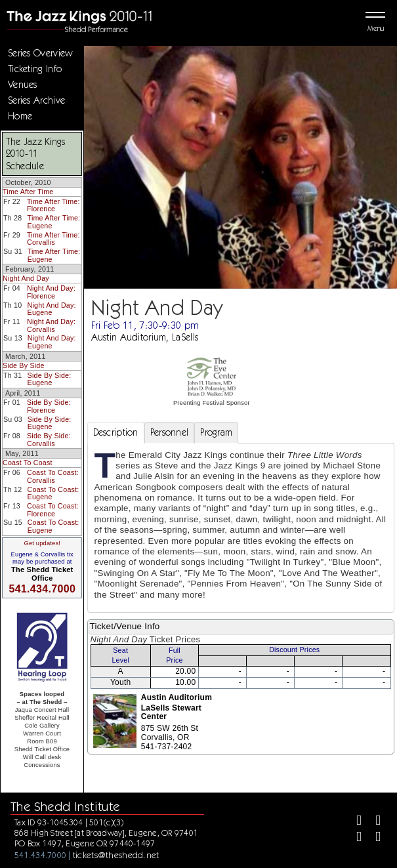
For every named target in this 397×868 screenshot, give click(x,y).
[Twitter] (372, 822)
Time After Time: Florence (53, 205)
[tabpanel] (241, 528)
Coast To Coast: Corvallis (53, 476)
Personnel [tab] (170, 432)
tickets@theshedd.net (116, 855)
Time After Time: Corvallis (53, 239)
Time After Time (28, 192)
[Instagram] (353, 838)
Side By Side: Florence (49, 406)
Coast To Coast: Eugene (53, 493)
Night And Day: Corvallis (51, 325)
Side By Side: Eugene (50, 379)
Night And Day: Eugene (52, 309)
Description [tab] (116, 432)
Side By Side (24, 365)
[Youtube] (372, 838)
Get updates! (42, 543)
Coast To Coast (28, 463)
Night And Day (26, 278)
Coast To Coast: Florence (53, 510)
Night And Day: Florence (51, 292)
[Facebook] (353, 822)
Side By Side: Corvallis (49, 440)
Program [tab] (216, 432)
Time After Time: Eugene (54, 222)
